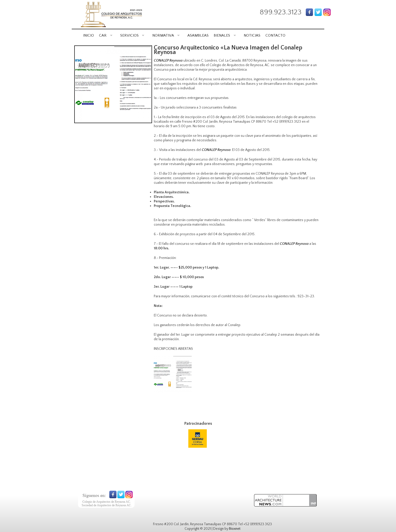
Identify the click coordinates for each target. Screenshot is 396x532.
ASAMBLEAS (198, 35)
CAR (106, 35)
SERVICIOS (132, 35)
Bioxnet (235, 529)
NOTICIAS (252, 35)
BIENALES (225, 35)
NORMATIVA (166, 35)
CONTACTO (275, 35)
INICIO (89, 35)
